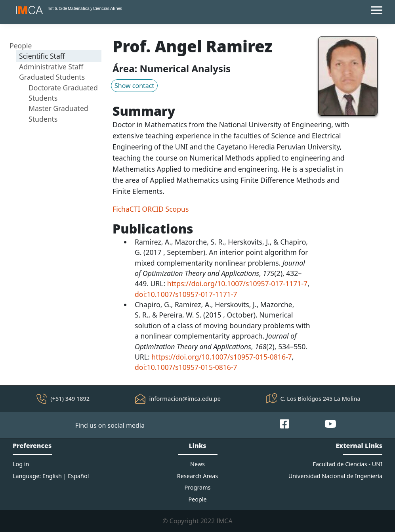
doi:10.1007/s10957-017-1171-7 (186, 294)
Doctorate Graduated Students (63, 93)
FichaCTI (126, 209)
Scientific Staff (42, 56)
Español (78, 476)
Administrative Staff (51, 67)
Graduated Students (52, 77)
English (52, 476)
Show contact (134, 86)
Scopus (177, 209)
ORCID (153, 209)
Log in (21, 464)
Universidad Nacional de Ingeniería (335, 476)
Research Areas (197, 476)
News (197, 464)
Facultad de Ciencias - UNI (348, 464)
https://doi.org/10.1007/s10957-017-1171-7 (237, 283)
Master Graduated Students (58, 113)
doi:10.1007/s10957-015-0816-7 (186, 367)
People (21, 46)
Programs (198, 487)
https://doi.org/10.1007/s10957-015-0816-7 (221, 357)
